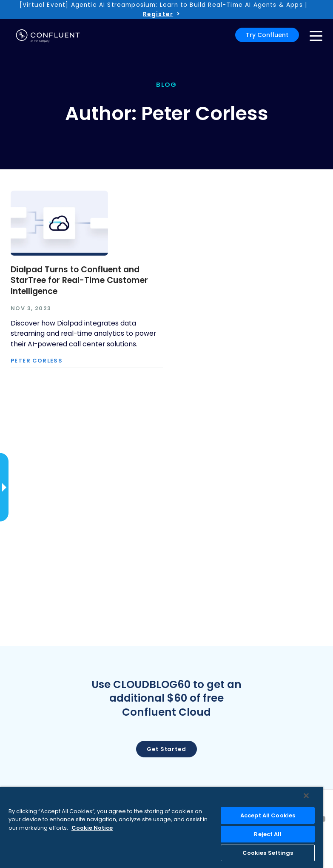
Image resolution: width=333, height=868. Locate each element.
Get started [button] (166, 749)
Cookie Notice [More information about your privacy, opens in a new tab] (92, 828)
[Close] (306, 796)
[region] (162, 827)
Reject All (268, 834)
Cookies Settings (268, 853)
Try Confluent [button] (267, 35)
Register (158, 14)
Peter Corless (37, 361)
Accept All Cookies (268, 815)
